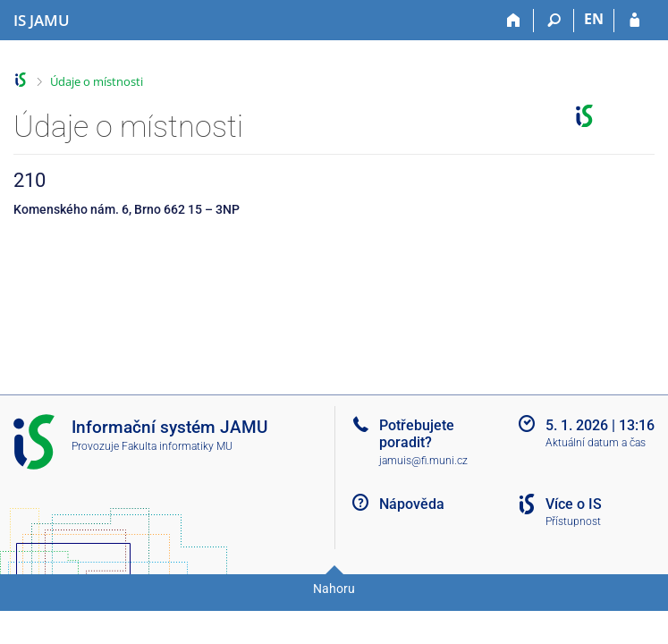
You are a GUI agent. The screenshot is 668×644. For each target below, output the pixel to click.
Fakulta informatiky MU (177, 446)
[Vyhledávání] (554, 21)
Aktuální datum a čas (596, 443)
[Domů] (514, 21)
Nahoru (334, 589)
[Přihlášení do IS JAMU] (634, 21)
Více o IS (574, 504)
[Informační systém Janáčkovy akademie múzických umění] (42, 21)
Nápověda (412, 504)
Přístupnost (573, 521)
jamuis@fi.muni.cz (423, 461)
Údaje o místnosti (97, 81)
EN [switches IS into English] (594, 19)
